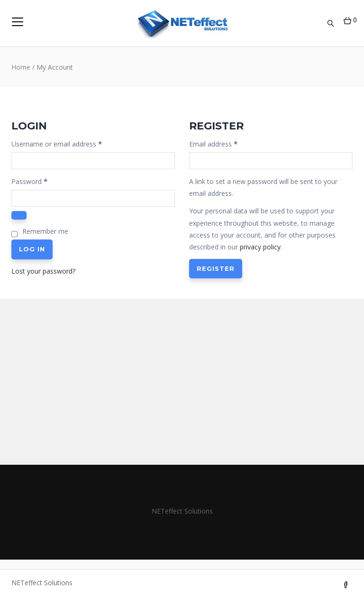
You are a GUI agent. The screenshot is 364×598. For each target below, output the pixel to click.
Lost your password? (43, 271)
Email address (227, 143)
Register (216, 268)
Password (43, 181)
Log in (32, 249)
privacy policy (260, 247)
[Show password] (19, 215)
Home (21, 67)
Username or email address (70, 143)
